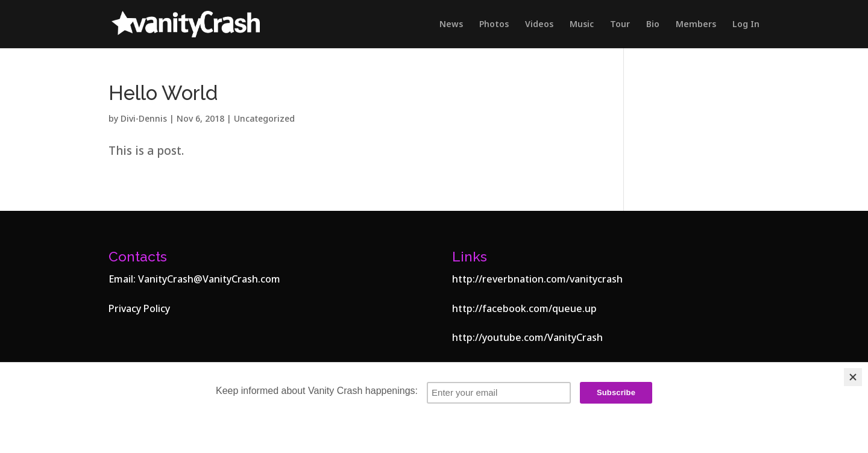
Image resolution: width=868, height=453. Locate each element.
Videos (539, 25)
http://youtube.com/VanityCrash (527, 337)
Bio (653, 25)
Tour (620, 25)
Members (696, 25)
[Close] (853, 377)
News (451, 25)
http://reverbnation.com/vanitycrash (537, 279)
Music (582, 25)
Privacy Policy (139, 308)
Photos (494, 25)
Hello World (163, 93)
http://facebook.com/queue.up (524, 308)
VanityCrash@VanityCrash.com (209, 279)
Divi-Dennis (144, 118)
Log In (746, 25)
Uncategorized (264, 118)
